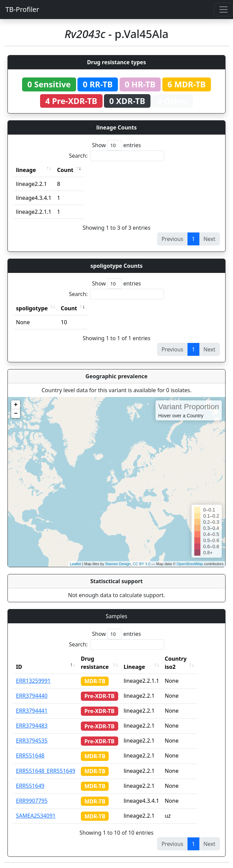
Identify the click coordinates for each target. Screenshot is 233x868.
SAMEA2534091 (36, 816)
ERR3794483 (32, 726)
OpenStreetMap (190, 564)
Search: (116, 156)
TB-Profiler (22, 9)
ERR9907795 (32, 801)
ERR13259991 (33, 681)
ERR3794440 (32, 696)
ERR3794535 (32, 741)
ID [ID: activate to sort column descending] (19, 667)
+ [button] (16, 405)
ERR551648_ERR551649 (46, 771)
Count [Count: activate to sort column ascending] (65, 170)
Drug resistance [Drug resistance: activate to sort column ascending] (95, 663)
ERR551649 (30, 786)
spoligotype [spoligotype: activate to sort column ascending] (32, 308)
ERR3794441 (32, 711)
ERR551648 (30, 756)
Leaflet (76, 564)
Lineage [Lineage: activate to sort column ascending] (146, 667)
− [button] (16, 414)
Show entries (116, 145)
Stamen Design (118, 564)
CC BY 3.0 (142, 564)
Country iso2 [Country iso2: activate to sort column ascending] (187, 663)
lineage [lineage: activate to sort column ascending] (26, 170)
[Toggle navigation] (223, 10)
